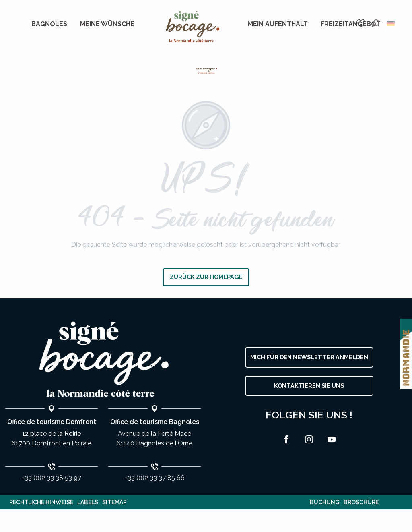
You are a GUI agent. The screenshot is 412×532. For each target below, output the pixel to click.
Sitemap (114, 502)
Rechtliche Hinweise (41, 502)
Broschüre (361, 502)
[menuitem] (49, 24)
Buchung (325, 502)
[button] (376, 23)
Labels (88, 502)
